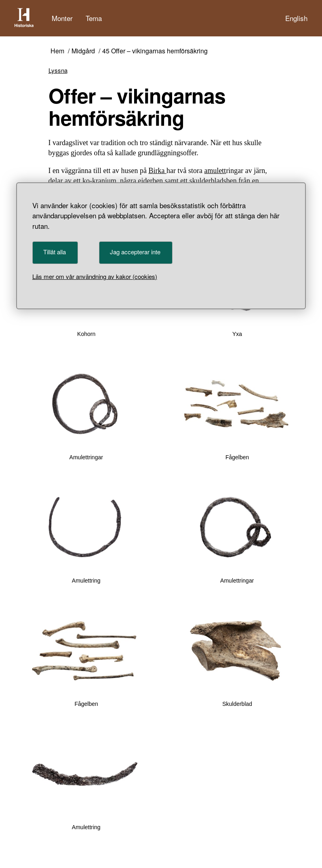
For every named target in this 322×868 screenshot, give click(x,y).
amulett (215, 171)
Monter (62, 18)
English (296, 18)
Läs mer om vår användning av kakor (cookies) (95, 276)
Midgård (83, 51)
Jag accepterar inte (135, 252)
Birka (157, 171)
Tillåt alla (55, 252)
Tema (94, 18)
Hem (57, 51)
